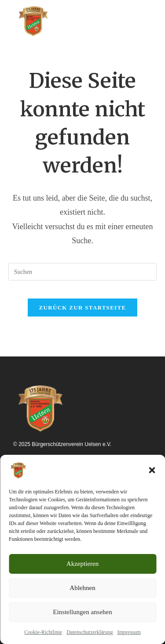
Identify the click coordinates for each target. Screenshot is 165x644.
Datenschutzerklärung (90, 632)
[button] (152, 470)
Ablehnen (82, 588)
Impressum (129, 632)
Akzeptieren (82, 564)
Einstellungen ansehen (82, 612)
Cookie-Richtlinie (43, 632)
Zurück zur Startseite (83, 308)
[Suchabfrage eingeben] (83, 272)
